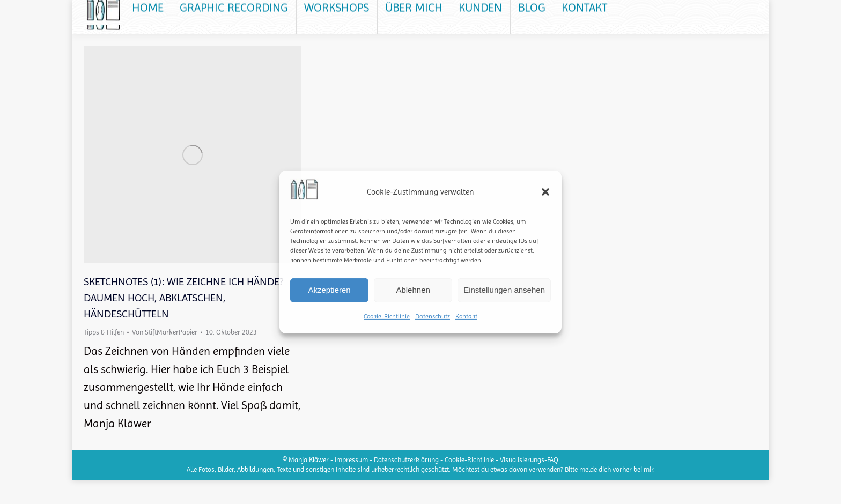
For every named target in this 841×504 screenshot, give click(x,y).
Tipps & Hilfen (104, 356)
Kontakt (466, 316)
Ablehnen (413, 290)
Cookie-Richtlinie (387, 316)
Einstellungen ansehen (504, 290)
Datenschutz (433, 316)
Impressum (351, 483)
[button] (545, 192)
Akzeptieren (329, 290)
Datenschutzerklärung (406, 483)
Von (165, 356)
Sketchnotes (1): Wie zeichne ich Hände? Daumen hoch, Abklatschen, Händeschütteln (183, 321)
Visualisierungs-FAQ (529, 483)
